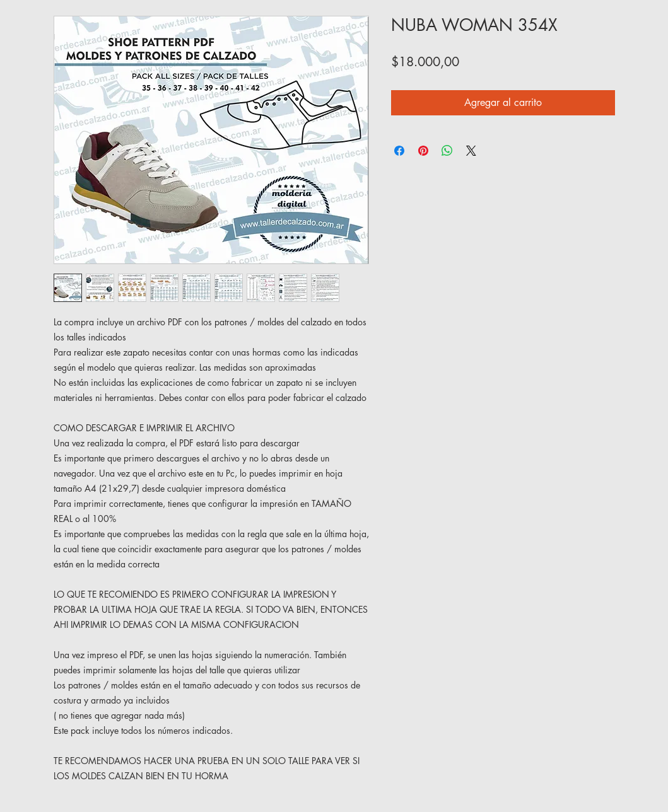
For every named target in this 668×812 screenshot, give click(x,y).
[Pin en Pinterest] (423, 151)
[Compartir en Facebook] (399, 151)
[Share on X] (471, 151)
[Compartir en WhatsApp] (447, 151)
